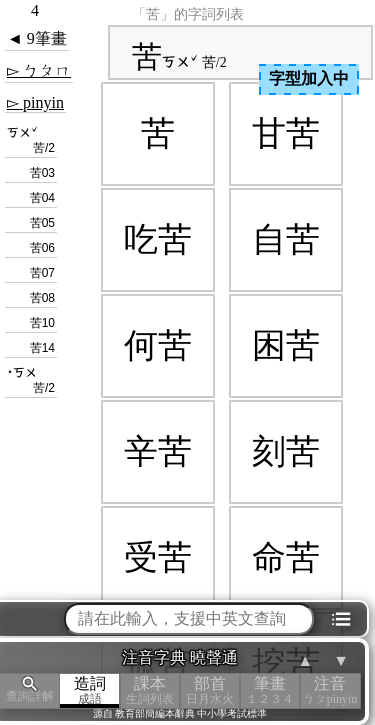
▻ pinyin (35, 102)
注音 (330, 690)
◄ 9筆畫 (37, 38)
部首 (210, 690)
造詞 (90, 690)
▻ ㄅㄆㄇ (39, 70)
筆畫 (270, 690)
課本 (150, 690)
